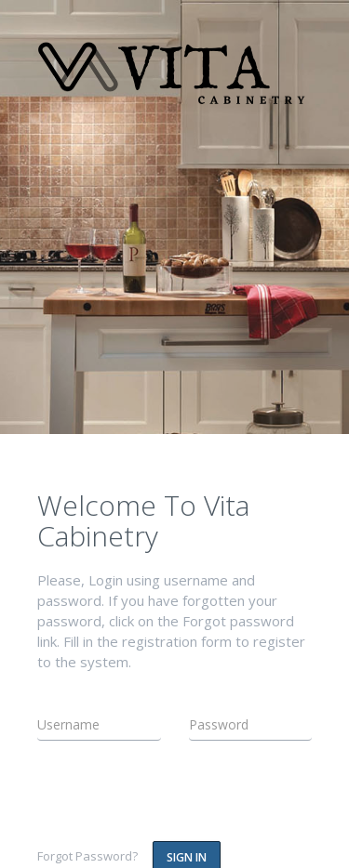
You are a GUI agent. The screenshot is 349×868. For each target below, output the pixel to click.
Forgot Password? (87, 856)
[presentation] (146, 796)
